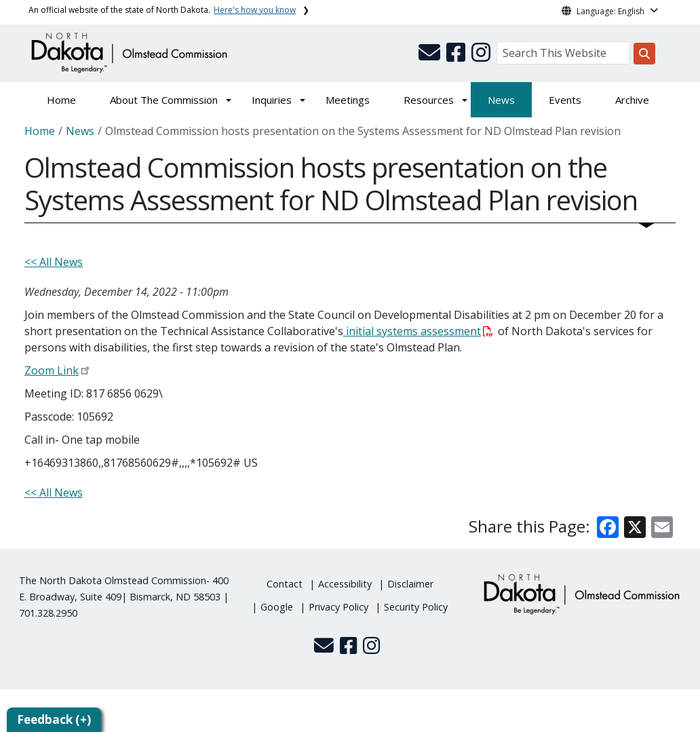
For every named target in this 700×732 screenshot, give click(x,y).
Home (61, 100)
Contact (285, 584)
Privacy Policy (338, 607)
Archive (632, 100)
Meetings (348, 100)
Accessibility (345, 584)
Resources (429, 100)
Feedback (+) (54, 719)
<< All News (54, 262)
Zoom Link (52, 370)
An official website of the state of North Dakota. (162, 10)
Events (565, 100)
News (501, 100)
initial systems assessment (418, 331)
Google (277, 607)
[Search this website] (644, 54)
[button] (431, 56)
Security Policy (416, 607)
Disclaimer (410, 584)
